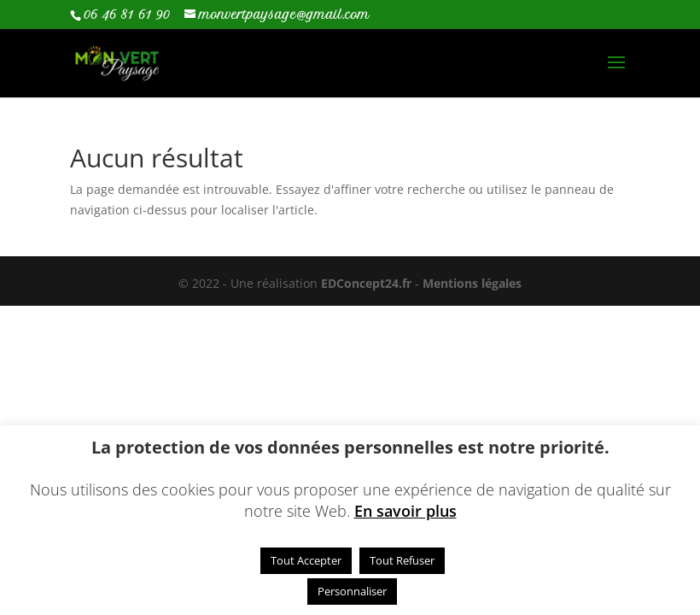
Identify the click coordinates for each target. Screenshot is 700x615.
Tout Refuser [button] (402, 560)
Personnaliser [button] (352, 591)
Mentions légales (472, 283)
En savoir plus (405, 511)
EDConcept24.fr (368, 283)
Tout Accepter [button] (306, 560)
